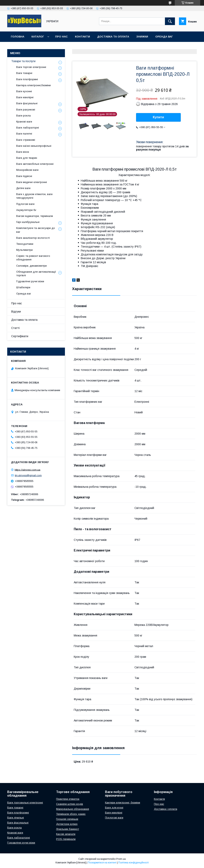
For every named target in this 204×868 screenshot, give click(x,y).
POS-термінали (66, 839)
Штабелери (23, 287)
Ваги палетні (24, 134)
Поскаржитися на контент (102, 863)
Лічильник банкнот (68, 829)
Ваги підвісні (24, 176)
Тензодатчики (25, 244)
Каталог (38, 37)
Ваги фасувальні (27, 103)
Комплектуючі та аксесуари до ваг (36, 230)
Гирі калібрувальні (28, 222)
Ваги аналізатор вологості (33, 238)
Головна (18, 37)
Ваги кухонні (24, 91)
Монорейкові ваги (27, 170)
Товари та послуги (23, 61)
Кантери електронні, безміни (123, 803)
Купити (159, 117)
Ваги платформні (27, 79)
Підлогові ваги (25, 204)
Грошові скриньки (67, 819)
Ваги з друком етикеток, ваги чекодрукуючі (34, 196)
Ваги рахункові (26, 110)
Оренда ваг (164, 37)
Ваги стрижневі (26, 140)
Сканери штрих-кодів (70, 804)
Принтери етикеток (68, 799)
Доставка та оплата (113, 37)
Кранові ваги (24, 122)
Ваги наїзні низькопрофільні (34, 146)
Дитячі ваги (23, 188)
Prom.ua (121, 859)
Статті (15, 328)
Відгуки (16, 312)
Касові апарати (66, 834)
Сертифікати (20, 336)
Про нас (61, 37)
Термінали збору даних (71, 814)
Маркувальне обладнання (73, 809)
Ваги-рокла (23, 116)
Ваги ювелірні (25, 97)
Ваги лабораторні (28, 128)
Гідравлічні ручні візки (30, 281)
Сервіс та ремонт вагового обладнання (33, 258)
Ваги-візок (23, 152)
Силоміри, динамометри (31, 266)
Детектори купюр (67, 824)
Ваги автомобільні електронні (35, 164)
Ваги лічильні (16, 818)
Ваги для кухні (114, 808)
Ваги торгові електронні (31, 67)
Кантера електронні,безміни (33, 85)
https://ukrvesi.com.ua (27, 470)
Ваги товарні (24, 73)
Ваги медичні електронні (32, 182)
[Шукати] (170, 21)
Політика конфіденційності (133, 863)
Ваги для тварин (27, 158)
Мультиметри (24, 250)
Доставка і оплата (166, 809)
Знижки (142, 37)
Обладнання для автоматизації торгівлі (36, 274)
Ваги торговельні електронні (25, 803)
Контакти (82, 37)
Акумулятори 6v (26, 210)
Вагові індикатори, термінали (35, 216)
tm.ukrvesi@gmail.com (28, 475)
